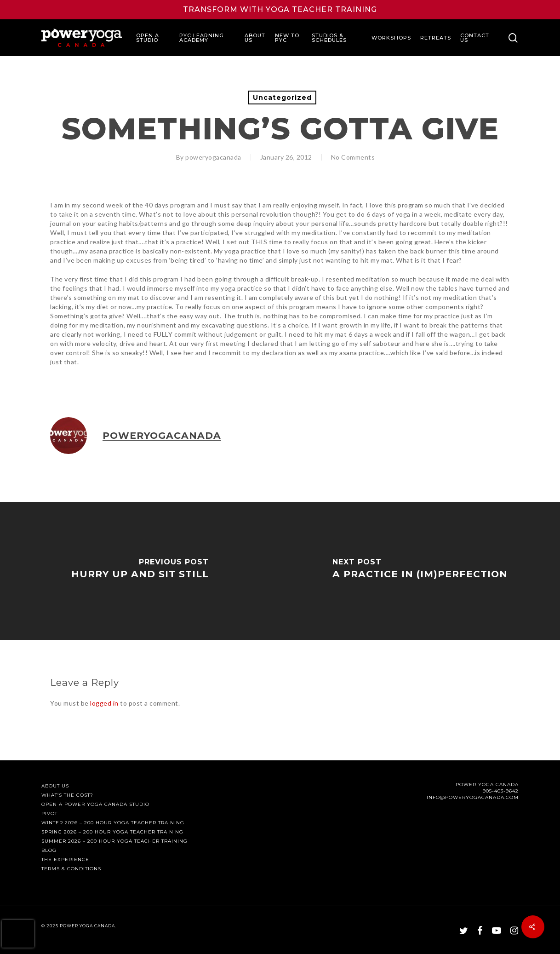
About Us (55, 786)
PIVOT (49, 814)
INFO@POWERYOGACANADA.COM (473, 797)
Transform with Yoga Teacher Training (280, 9)
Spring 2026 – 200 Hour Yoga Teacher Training (112, 832)
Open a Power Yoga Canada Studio (95, 805)
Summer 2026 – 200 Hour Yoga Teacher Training (114, 841)
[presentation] (18, 934)
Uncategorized (282, 98)
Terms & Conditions (71, 869)
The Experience (65, 860)
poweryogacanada (213, 157)
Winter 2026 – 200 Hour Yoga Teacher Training (113, 823)
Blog (49, 851)
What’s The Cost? (67, 795)
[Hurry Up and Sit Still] (140, 571)
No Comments (353, 157)
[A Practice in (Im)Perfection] (420, 571)
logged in (104, 703)
